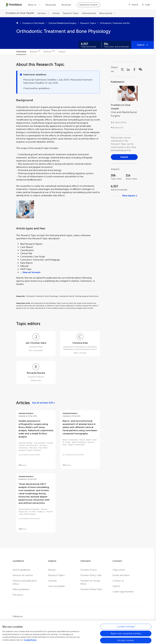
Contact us (118, 581)
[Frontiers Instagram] (38, 623)
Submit (141, 45)
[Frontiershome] (14, 5)
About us (32, 5)
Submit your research (88, 5)
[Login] (146, 5)
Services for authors (23, 575)
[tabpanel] (77, 301)
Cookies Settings (126, 637)
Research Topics (71, 13)
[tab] (21, 52)
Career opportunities (123, 592)
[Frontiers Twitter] (22, 623)
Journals (52, 581)
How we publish (56, 586)
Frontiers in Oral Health (33, 23)
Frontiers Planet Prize (91, 589)
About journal (106, 13)
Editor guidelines (21, 589)
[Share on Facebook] (134, 69)
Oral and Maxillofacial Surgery (62, 23)
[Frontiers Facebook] (14, 623)
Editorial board (89, 13)
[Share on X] (122, 69)
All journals (51, 5)
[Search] (133, 5)
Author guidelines (22, 570)
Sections (42, 13)
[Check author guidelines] (37, 88)
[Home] (17, 23)
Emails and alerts (121, 575)
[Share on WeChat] (140, 69)
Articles (56, 13)
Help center (119, 570)
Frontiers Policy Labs (91, 575)
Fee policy (18, 595)
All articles (66, 5)
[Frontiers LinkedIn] (30, 623)
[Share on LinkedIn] (128, 69)
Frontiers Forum (89, 570)
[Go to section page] (124, 106)
